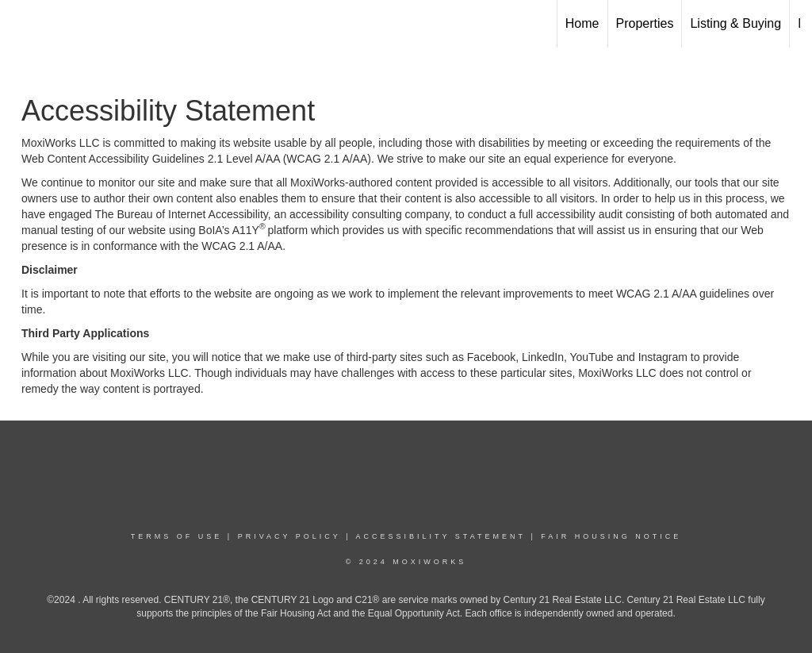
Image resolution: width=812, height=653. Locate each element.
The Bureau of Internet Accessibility (181, 214)
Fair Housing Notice (611, 536)
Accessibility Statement (441, 536)
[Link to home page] (20, 24)
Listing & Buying (735, 23)
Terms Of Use (177, 536)
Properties (645, 23)
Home (582, 23)
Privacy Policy (289, 536)
